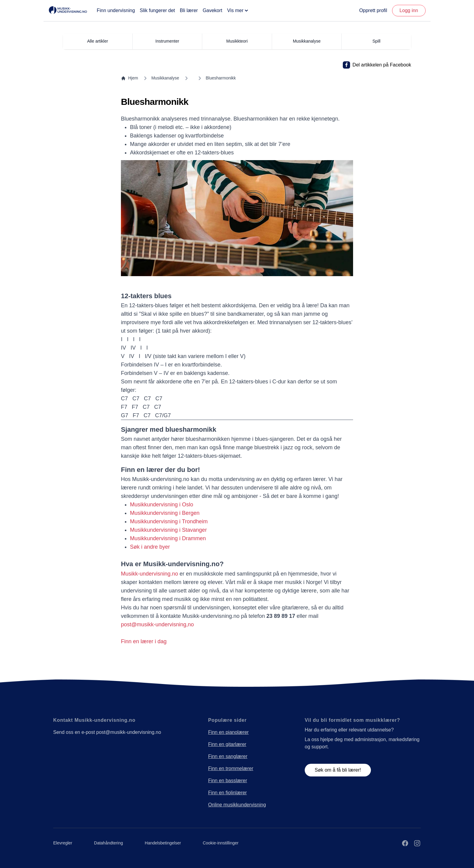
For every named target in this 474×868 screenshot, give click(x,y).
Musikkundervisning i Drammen (168, 538)
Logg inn (409, 10)
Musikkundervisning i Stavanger (168, 530)
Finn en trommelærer (231, 768)
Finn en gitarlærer (227, 744)
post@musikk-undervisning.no (129, 732)
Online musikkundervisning (237, 805)
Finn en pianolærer (228, 732)
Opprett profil (373, 10)
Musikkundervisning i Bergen (165, 513)
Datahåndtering (109, 843)
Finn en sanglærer (228, 756)
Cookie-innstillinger (221, 843)
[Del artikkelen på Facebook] (346, 65)
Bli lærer (189, 10)
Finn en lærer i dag (144, 641)
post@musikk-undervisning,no (157, 624)
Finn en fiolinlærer (227, 793)
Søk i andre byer (150, 547)
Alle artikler (97, 41)
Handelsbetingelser (163, 843)
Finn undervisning (116, 10)
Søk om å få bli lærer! (338, 770)
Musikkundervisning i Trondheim (169, 521)
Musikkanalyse (165, 78)
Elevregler (63, 843)
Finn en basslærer (227, 781)
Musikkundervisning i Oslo (162, 505)
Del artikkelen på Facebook (382, 65)
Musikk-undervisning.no (149, 574)
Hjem (130, 78)
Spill (376, 41)
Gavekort (212, 10)
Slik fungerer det (157, 10)
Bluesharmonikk (221, 78)
